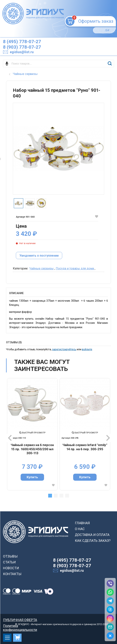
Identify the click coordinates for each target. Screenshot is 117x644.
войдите (87, 349)
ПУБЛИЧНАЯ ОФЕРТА (20, 620)
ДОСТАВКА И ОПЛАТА (92, 535)
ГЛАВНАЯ (82, 523)
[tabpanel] (32, 434)
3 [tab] (61, 496)
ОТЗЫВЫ (10, 556)
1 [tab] (50, 496)
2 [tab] (56, 496)
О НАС (80, 529)
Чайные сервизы (41, 268)
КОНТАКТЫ (12, 574)
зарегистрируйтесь (64, 349)
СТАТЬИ (9, 562)
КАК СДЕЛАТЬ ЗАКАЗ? (93, 541)
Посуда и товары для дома (75, 268)
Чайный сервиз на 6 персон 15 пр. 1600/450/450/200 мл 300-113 (32, 449)
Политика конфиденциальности (20, 626)
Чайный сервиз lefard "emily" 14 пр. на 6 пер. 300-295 (85, 447)
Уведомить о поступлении (39, 256)
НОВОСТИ (11, 568)
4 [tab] (67, 496)
